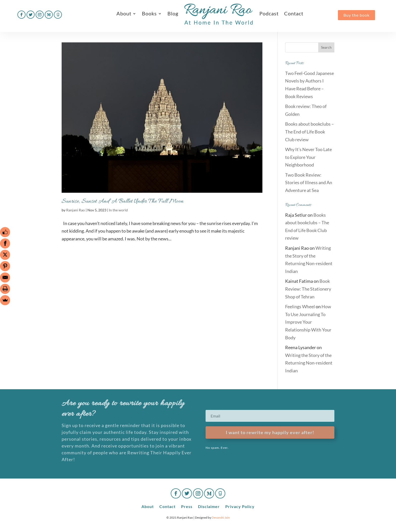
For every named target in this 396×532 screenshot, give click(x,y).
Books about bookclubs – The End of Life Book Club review (310, 132)
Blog (173, 13)
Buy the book (356, 15)
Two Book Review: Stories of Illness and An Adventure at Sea (309, 183)
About (124, 13)
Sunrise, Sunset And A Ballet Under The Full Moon (123, 201)
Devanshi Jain (221, 517)
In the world (118, 210)
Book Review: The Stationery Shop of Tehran (308, 289)
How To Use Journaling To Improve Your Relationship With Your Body (308, 322)
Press (187, 506)
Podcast (269, 13)
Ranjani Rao (76, 210)
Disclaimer (209, 506)
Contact (294, 13)
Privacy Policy (240, 506)
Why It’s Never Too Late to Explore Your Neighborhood (308, 157)
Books (149, 13)
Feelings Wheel (300, 306)
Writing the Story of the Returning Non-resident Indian (309, 363)
